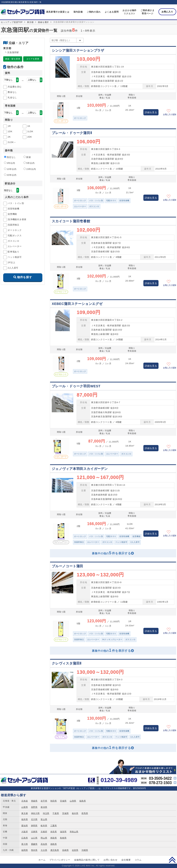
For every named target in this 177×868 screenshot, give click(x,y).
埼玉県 (46, 813)
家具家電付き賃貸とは (58, 12)
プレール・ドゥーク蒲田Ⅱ (72, 133)
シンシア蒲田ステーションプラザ (78, 50)
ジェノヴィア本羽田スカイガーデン (80, 469)
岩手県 (44, 801)
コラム (138, 860)
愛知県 (25, 826)
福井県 (25, 819)
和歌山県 (74, 832)
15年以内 (30, 169)
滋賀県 (63, 832)
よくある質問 (112, 12)
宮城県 (63, 801)
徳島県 (54, 844)
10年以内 (10, 169)
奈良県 (54, 832)
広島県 (25, 838)
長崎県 (65, 850)
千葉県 (56, 813)
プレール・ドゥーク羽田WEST (76, 386)
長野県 (34, 807)
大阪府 (25, 832)
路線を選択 (43, 22)
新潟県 (44, 807)
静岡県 (34, 826)
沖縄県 (85, 850)
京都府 (44, 832)
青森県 (34, 801)
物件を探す (25, 277)
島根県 (63, 838)
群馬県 (85, 813)
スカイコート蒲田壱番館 (71, 221)
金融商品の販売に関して (87, 860)
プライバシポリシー (60, 860)
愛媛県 (34, 844)
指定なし (10, 157)
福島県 (83, 801)
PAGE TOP (172, 860)
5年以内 (29, 163)
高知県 (44, 844)
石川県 (34, 819)
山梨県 (25, 807)
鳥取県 (54, 838)
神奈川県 (35, 813)
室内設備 (78, 12)
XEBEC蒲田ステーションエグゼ (77, 304)
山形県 (73, 801)
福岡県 (25, 850)
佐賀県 (75, 850)
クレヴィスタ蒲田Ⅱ (67, 663)
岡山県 (44, 838)
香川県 (25, 844)
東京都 (30, 22)
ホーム (42, 860)
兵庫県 (34, 832)
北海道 (25, 801)
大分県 (44, 850)
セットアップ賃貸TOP (12, 22)
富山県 (44, 819)
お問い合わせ (111, 860)
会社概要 (126, 860)
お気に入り (167, 12)
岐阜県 (44, 826)
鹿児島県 (55, 850)
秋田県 (54, 801)
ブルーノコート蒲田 (67, 566)
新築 (27, 157)
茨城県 (65, 813)
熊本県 (34, 850)
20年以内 (10, 175)
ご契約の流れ (94, 12)
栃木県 (75, 813)
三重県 (54, 826)
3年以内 (9, 163)
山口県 (34, 838)
